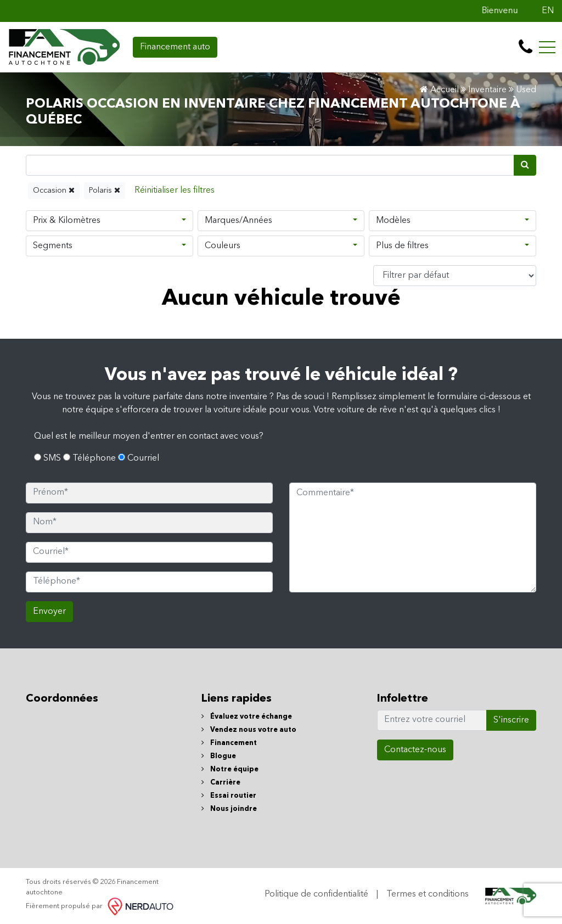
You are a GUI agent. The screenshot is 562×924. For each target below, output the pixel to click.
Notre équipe (230, 769)
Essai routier (229, 796)
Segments (53, 246)
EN (548, 11)
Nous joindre (229, 809)
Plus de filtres (402, 246)
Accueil (439, 90)
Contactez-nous (415, 750)
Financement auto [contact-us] (175, 47)
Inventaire (487, 90)
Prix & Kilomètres (67, 221)
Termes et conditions (428, 894)
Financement (229, 743)
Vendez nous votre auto (249, 730)
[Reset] (175, 191)
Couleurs (223, 246)
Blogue (219, 756)
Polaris (105, 190)
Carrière (221, 783)
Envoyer (49, 612)
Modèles (393, 221)
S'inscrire (511, 720)
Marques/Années (238, 221)
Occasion (54, 190)
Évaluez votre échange (247, 717)
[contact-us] (526, 47)
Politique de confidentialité (316, 894)
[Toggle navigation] (547, 47)
